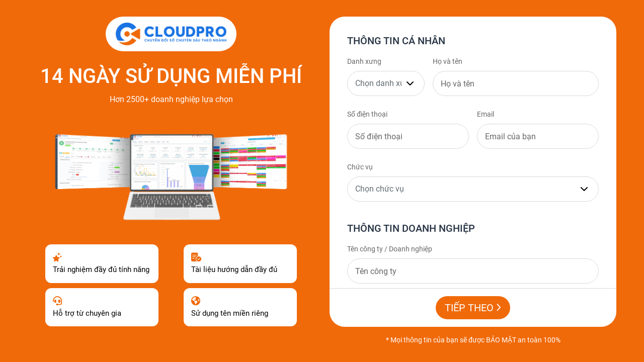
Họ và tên (448, 61)
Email (486, 114)
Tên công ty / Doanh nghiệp (390, 249)
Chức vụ (360, 167)
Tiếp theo (473, 308)
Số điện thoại (367, 114)
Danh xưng (364, 61)
